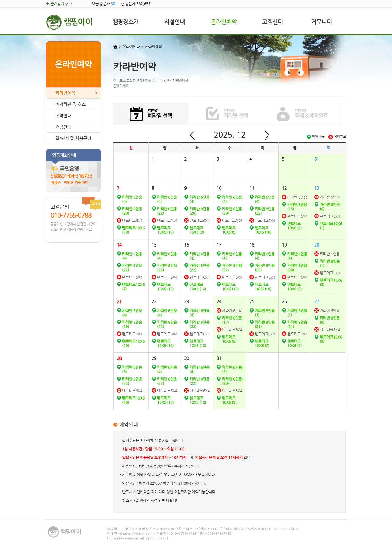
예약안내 (63, 116)
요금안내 (63, 127)
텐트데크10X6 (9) (197, 230)
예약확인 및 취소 (71, 104)
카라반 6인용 (297, 197)
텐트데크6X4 (132, 220)
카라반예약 (65, 93)
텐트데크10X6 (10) (165, 230)
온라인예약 (224, 22)
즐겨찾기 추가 (61, 4)
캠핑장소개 (126, 22)
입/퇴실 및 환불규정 (73, 138)
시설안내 (175, 22)
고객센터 (273, 22)
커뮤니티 (322, 22)
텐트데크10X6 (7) (294, 226)
